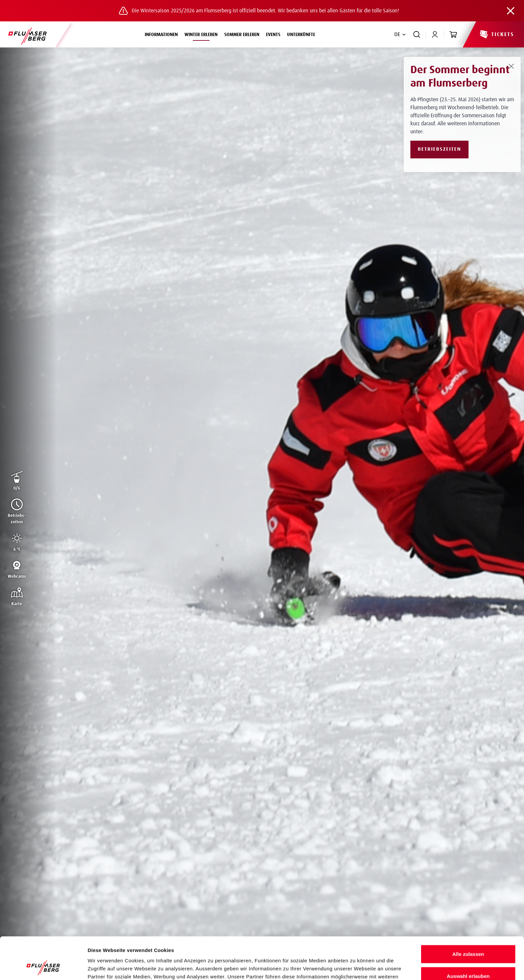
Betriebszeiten (439, 149)
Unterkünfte (301, 35)
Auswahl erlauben (468, 936)
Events (273, 35)
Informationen (163, 34)
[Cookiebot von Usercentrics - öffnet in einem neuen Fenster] (43, 967)
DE (397, 34)
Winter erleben (203, 34)
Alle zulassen (468, 914)
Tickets (496, 34)
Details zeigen (355, 967)
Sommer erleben (243, 34)
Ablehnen (468, 958)
